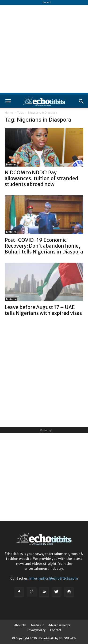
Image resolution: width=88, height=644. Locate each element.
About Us (20, 625)
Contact (56, 630)
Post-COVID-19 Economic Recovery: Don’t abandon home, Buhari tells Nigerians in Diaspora (44, 246)
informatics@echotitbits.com (54, 578)
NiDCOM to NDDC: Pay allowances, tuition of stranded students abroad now (41, 178)
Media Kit (37, 625)
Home (9, 113)
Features (11, 165)
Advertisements (59, 625)
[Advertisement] (44, 49)
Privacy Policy (36, 630)
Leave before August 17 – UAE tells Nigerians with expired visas (43, 310)
